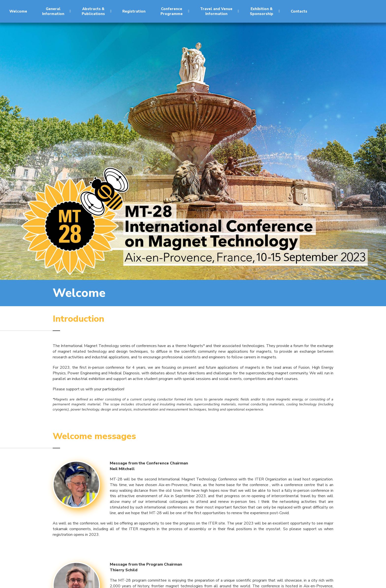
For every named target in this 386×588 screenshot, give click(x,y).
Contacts (299, 11)
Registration (134, 11)
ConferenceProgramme (175, 11)
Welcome (18, 11)
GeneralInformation (56, 11)
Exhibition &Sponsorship (265, 11)
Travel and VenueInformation (220, 11)
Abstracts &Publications (97, 11)
